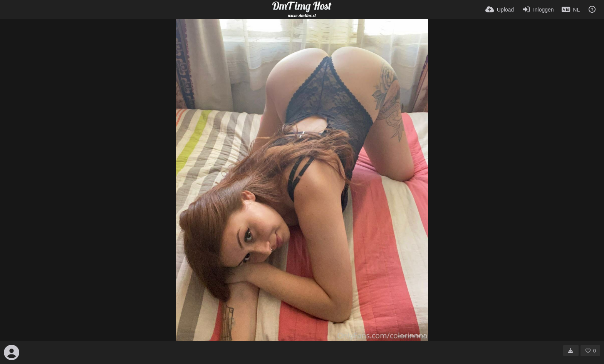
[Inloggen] (538, 10)
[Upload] (500, 10)
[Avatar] (12, 352)
